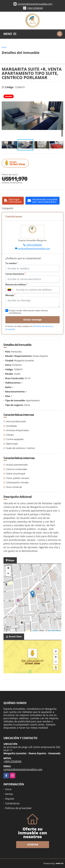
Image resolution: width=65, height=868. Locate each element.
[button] (60, 96)
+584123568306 (35, 8)
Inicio (4, 47)
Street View (16, 163)
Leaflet (35, 630)
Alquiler (10, 799)
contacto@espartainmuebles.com (35, 4)
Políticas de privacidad (18, 808)
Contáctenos (12, 803)
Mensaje (10, 295)
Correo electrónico (15, 274)
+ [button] (8, 568)
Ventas (9, 794)
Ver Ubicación (31, 661)
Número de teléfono (16, 284)
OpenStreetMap (54, 630)
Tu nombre (12, 263)
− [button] (8, 574)
